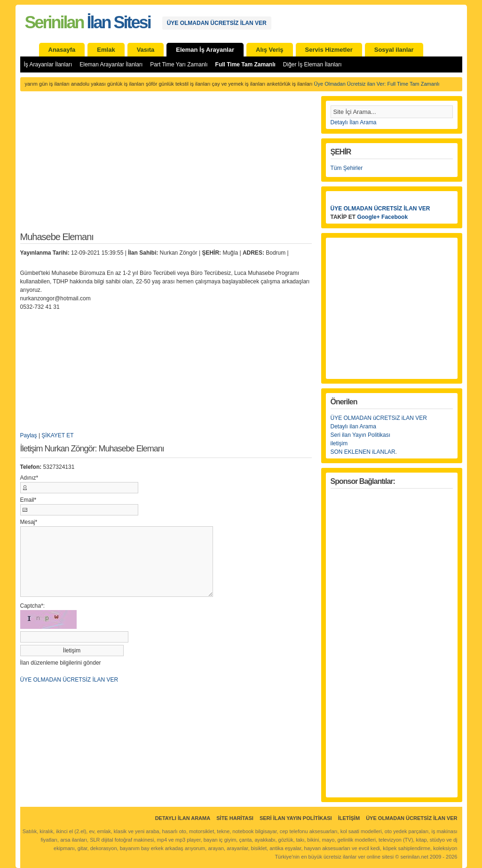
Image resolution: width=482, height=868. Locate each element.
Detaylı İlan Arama (354, 122)
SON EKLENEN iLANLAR (363, 452)
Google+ (368, 217)
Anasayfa (62, 50)
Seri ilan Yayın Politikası (361, 435)
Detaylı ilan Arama (353, 426)
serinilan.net (414, 857)
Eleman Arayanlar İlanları (111, 64)
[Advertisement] (166, 167)
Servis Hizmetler (329, 50)
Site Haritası (235, 818)
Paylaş (29, 435)
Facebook (395, 217)
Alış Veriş (270, 50)
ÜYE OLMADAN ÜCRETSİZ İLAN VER (217, 23)
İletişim (349, 818)
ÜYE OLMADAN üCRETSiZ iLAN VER (379, 418)
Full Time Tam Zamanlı (245, 64)
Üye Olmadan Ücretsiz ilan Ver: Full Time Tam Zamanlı (377, 84)
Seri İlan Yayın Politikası (296, 818)
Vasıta (146, 50)
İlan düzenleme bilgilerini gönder (61, 663)
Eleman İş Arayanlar (205, 50)
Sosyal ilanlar (394, 50)
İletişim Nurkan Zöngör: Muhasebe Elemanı (92, 449)
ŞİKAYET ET (57, 435)
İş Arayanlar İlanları (48, 64)
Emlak (106, 50)
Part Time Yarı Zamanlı (179, 64)
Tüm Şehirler (347, 168)
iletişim (339, 443)
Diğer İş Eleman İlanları (312, 64)
